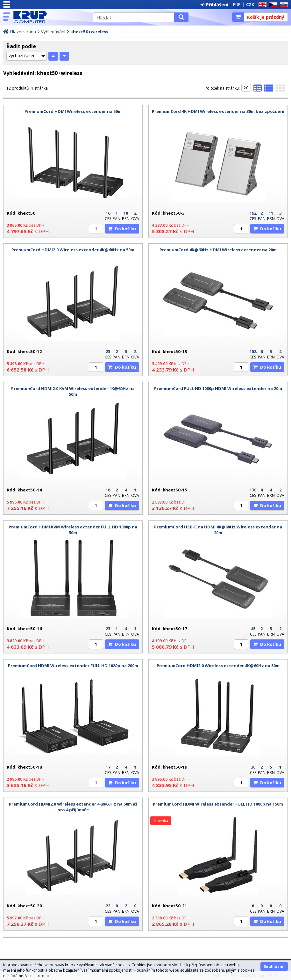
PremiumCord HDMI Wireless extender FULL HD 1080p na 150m (218, 804)
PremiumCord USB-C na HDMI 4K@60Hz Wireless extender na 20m (218, 530)
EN (261, 5)
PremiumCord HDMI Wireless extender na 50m (73, 111)
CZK (250, 4)
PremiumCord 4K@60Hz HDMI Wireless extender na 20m (218, 250)
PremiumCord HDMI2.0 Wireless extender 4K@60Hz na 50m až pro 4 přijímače (73, 807)
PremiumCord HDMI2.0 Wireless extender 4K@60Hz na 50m (73, 250)
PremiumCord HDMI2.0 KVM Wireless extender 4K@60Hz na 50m (73, 391)
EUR (237, 4)
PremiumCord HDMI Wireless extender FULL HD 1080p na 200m (73, 666)
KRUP (50, 17)
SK (283, 5)
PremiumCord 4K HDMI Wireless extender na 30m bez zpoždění (218, 111)
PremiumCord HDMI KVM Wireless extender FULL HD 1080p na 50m (73, 530)
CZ (272, 5)
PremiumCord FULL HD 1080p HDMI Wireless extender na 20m (218, 388)
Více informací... (39, 976)
